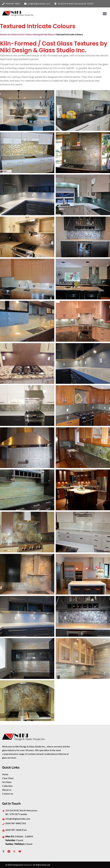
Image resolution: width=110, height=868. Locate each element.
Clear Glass (8, 778)
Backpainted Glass (44, 35)
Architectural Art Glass (20, 35)
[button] (105, 14)
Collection (7, 786)
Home (3, 35)
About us (7, 790)
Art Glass (7, 782)
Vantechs (28, 865)
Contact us (8, 794)
